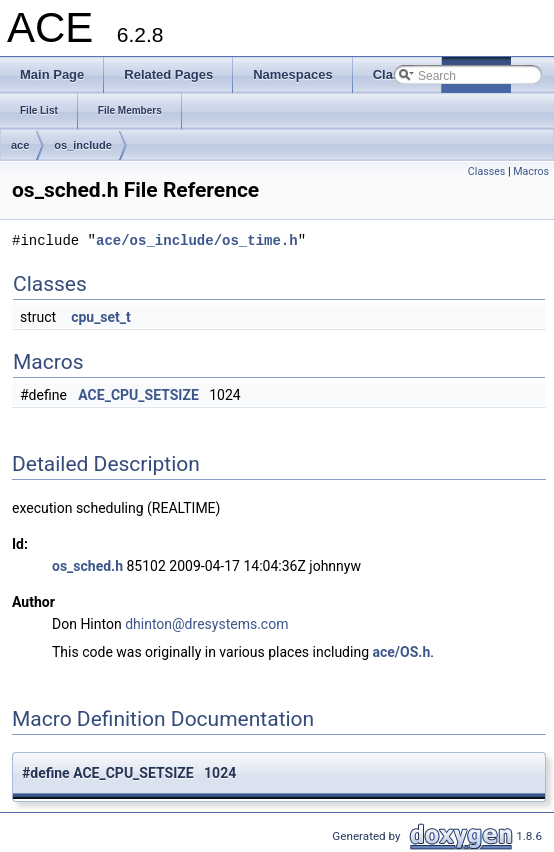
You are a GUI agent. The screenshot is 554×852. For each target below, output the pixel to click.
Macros (531, 171)
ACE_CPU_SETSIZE (138, 395)
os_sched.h (87, 566)
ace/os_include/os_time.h (197, 240)
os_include (82, 145)
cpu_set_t (101, 317)
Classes (486, 171)
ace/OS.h (402, 652)
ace (20, 145)
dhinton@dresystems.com (206, 624)
